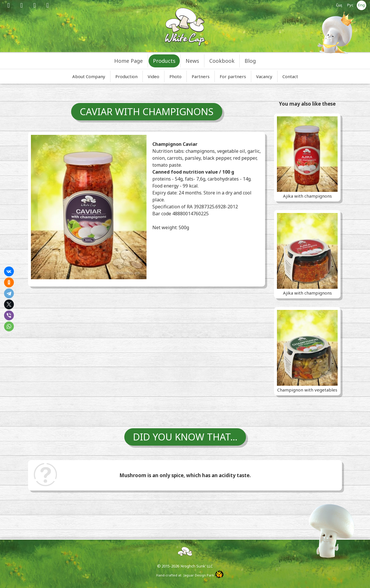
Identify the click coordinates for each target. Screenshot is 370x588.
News (192, 61)
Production (126, 76)
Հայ (339, 5)
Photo (175, 76)
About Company (89, 76)
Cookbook (222, 61)
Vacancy (264, 76)
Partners (201, 76)
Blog (250, 61)
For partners (233, 76)
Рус (350, 5)
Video (153, 76)
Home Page (128, 61)
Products (164, 61)
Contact (290, 76)
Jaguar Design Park (199, 575)
